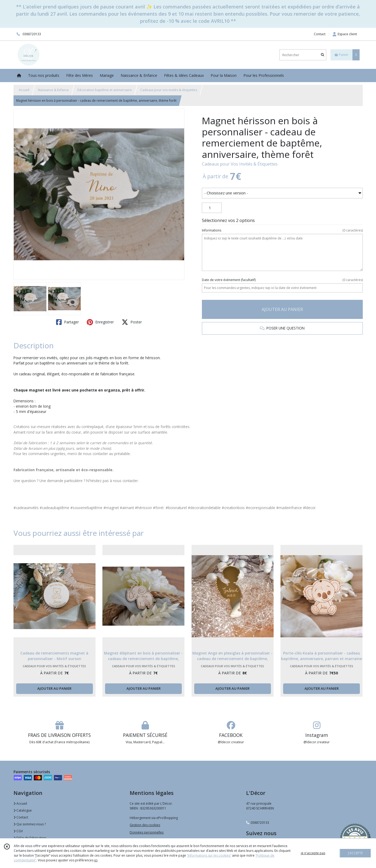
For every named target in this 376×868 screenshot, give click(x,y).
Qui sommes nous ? (30, 824)
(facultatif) (282, 280)
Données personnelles (147, 832)
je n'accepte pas (313, 853)
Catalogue (23, 810)
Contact (320, 34)
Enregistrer (100, 322)
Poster (132, 322)
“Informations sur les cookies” (209, 855)
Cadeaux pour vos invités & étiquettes (169, 90)
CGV (18, 831)
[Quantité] (212, 208)
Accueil (24, 90)
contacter (130, 481)
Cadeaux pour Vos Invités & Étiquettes (240, 164)
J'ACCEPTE (355, 853)
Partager (67, 322)
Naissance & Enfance (53, 90)
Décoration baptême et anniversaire (105, 90)
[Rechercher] (323, 55)
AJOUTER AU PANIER (282, 309)
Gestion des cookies (145, 825)
